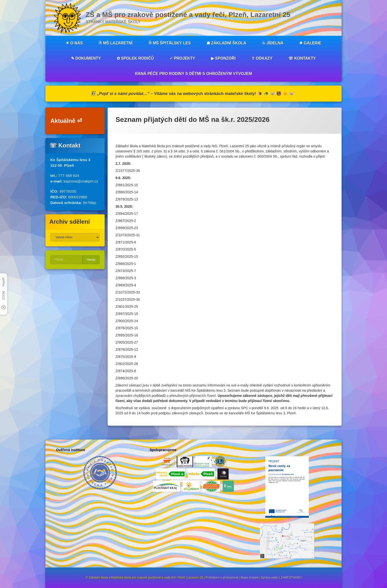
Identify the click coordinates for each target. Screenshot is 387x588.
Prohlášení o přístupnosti (222, 578)
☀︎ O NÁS (74, 43)
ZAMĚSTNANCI (291, 578)
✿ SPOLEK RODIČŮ (135, 58)
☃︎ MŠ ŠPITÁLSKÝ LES (170, 43)
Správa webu (270, 578)
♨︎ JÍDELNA (273, 43)
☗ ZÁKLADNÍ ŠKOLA (226, 43)
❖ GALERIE (310, 43)
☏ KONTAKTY (302, 58)
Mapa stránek (250, 578)
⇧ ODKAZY (262, 58)
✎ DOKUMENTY (86, 58)
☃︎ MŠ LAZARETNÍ (116, 43)
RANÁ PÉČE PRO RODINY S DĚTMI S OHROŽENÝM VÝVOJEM (193, 74)
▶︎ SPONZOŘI (223, 58)
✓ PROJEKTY (182, 58)
